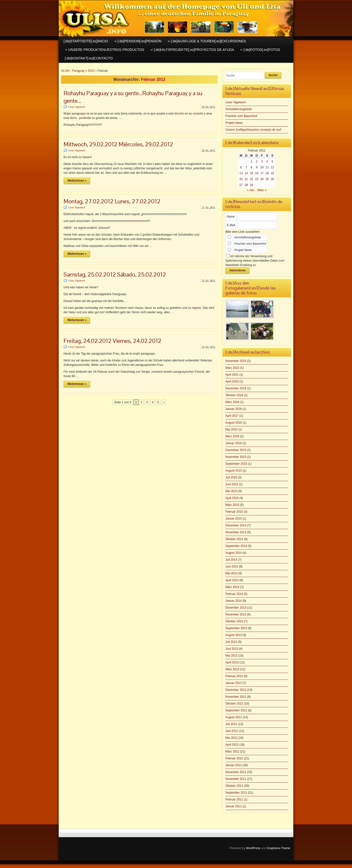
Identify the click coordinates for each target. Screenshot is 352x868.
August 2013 (234, 635)
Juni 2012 (232, 731)
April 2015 (232, 498)
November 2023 (236, 361)
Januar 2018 (234, 409)
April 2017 (232, 416)
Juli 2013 (231, 642)
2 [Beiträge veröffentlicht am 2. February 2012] (257, 162)
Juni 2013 (232, 649)
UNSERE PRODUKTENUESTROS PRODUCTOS (106, 50)
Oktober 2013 (234, 621)
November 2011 (236, 779)
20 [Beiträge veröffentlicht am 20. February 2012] (241, 179)
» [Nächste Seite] (164, 402)
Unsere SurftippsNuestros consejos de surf (253, 130)
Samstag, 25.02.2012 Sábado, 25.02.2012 (115, 274)
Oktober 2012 (234, 704)
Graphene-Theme (279, 848)
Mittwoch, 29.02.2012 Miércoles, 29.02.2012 (118, 144)
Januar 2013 (234, 683)
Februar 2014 (234, 594)
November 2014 (236, 532)
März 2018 (232, 402)
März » (262, 190)
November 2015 (236, 457)
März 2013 (232, 669)
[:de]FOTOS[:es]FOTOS (262, 50)
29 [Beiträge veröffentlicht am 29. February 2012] (251, 185)
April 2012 (232, 745)
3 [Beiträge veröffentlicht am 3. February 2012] (262, 162)
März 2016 (232, 436)
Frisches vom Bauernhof (241, 116)
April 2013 (232, 662)
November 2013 (236, 614)
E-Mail (231, 225)
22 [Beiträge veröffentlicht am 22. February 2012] (251, 179)
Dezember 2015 (236, 450)
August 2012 (234, 717)
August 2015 (234, 471)
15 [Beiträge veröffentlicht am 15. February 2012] (251, 173)
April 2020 (232, 382)
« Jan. (251, 190)
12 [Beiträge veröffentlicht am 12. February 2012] (272, 167)
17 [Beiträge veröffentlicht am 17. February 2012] (262, 173)
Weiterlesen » (77, 181)
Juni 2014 (232, 567)
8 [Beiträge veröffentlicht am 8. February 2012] (251, 167)
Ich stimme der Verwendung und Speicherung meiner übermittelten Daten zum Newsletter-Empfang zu (255, 261)
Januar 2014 (234, 601)
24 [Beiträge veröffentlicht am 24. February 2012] (262, 179)
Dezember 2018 (236, 388)
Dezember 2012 (236, 690)
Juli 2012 (231, 724)
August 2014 (234, 553)
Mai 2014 (231, 573)
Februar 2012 (234, 758)
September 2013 (236, 628)
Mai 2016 (231, 429)
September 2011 (236, 793)
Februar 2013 (234, 676)
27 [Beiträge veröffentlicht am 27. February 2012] (241, 185)
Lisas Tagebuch (77, 107)
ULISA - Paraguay (73, 71)
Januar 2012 (234, 765)
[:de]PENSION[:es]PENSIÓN (140, 41)
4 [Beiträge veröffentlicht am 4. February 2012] (267, 162)
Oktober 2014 (234, 539)
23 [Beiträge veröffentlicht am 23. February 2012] (257, 179)
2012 (91, 71)
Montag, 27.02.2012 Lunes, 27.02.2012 (112, 201)
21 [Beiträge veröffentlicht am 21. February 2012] (246, 179)
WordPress (253, 848)
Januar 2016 (234, 443)
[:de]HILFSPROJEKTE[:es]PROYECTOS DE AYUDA (194, 50)
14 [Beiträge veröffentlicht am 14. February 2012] (246, 173)
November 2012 (236, 697)
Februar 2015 (234, 512)
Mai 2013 (231, 656)
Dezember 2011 (236, 772)
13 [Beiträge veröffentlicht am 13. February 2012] (241, 173)
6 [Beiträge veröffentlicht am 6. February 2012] (241, 167)
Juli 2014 (231, 560)
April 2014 (232, 580)
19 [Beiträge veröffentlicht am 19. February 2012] (272, 173)
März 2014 (232, 587)
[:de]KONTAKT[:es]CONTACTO (89, 58)
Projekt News (234, 123)
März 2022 (232, 368)
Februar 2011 (234, 799)
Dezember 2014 (236, 525)
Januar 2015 (234, 519)
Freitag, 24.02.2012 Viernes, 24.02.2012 (112, 341)
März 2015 (232, 505)
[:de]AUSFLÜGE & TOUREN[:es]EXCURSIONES (208, 41)
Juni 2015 (232, 484)
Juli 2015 (231, 477)
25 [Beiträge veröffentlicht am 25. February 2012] (267, 179)
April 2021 (232, 375)
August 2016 (234, 423)
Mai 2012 (231, 738)
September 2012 (236, 710)
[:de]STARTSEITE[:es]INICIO (86, 41)
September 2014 (236, 546)
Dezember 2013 (236, 608)
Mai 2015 (231, 491)
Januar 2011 (234, 806)
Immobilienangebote (239, 109)
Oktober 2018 (234, 395)
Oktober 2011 (234, 786)
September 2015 (236, 464)
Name (231, 217)
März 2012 (232, 752)
